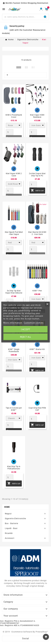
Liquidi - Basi (11, 528)
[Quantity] (10, 132)
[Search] (22, 17)
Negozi (8, 514)
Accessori (10, 538)
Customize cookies (34, 323)
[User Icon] (41, 9)
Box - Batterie (11, 523)
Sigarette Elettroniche (15, 518)
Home (7, 507)
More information (13, 323)
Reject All (26, 337)
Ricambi (9, 533)
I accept (26, 329)
